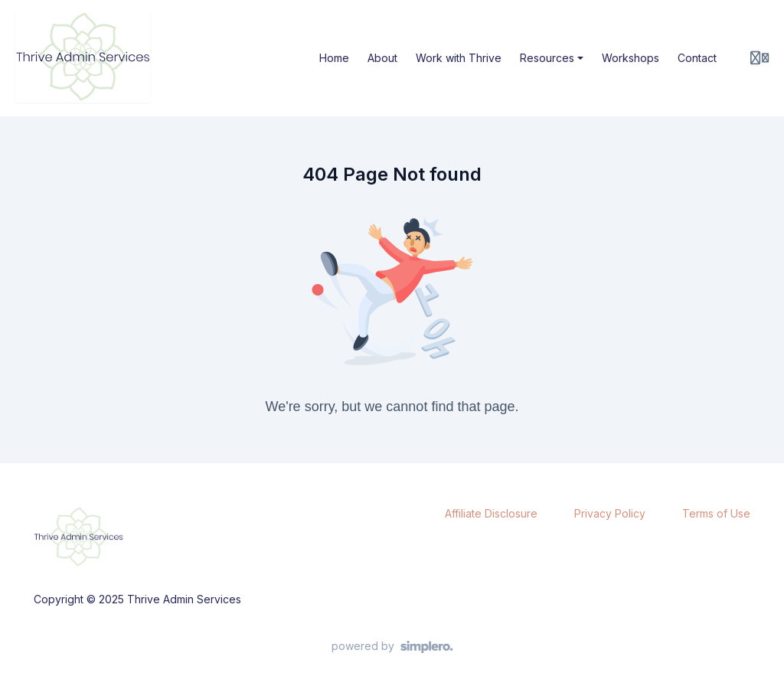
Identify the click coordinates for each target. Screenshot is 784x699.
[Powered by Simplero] (392, 647)
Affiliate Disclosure (491, 513)
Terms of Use (716, 513)
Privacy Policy (610, 513)
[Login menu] (759, 58)
